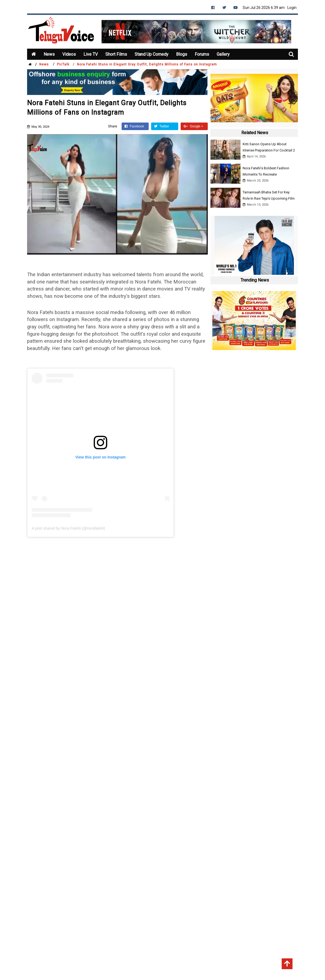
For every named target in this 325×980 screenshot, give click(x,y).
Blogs (180, 54)
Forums (200, 54)
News (49, 54)
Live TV (90, 54)
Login (292, 8)
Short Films (115, 54)
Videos (69, 54)
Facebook (134, 126)
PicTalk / (66, 64)
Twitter (162, 126)
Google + (193, 126)
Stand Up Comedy (150, 54)
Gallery (221, 54)
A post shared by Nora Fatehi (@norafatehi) (68, 528)
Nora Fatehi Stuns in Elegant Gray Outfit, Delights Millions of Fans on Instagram (147, 64)
